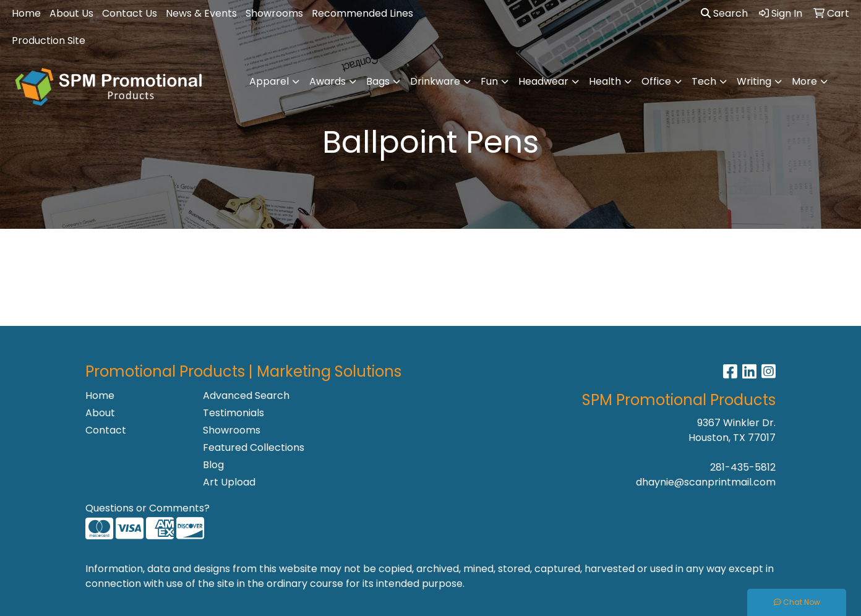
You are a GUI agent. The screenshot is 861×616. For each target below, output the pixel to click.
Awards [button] (328, 81)
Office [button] (656, 81)
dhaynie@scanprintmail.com (706, 482)
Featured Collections (254, 447)
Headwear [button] (543, 81)
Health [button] (605, 81)
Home (26, 13)
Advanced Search (246, 396)
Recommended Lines (362, 13)
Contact (106, 430)
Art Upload (229, 482)
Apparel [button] (269, 81)
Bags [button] (378, 81)
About (100, 413)
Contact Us (130, 13)
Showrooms (274, 13)
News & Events (201, 13)
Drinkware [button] (435, 81)
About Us (71, 13)
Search (724, 13)
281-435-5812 (743, 467)
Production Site (49, 41)
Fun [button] (489, 81)
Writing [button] (754, 81)
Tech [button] (704, 81)
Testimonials (233, 413)
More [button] (804, 81)
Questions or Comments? (148, 508)
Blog (213, 465)
